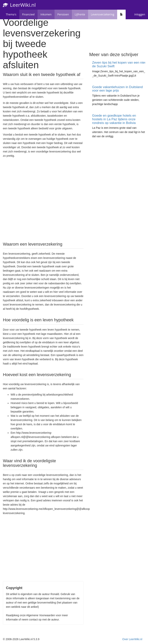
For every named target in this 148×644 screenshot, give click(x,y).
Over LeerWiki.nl (132, 639)
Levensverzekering (103, 14)
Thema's (11, 14)
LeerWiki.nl (19, 5)
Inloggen (140, 14)
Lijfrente (80, 14)
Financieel (28, 14)
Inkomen (46, 14)
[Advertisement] (43, 199)
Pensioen (63, 14)
